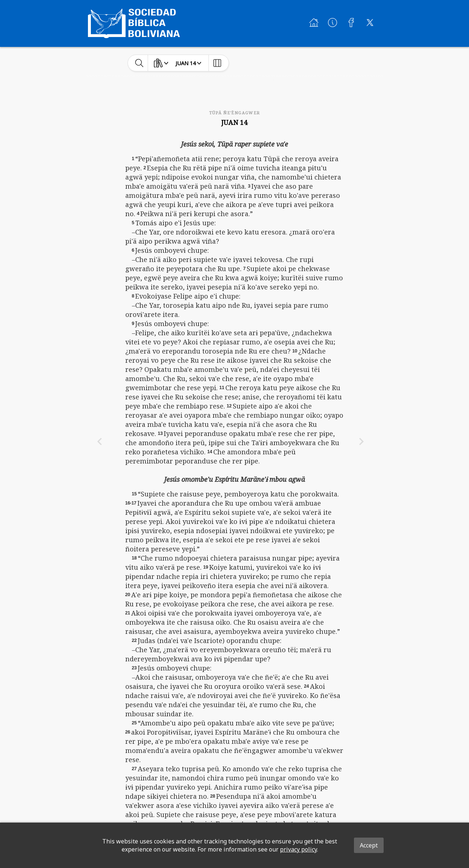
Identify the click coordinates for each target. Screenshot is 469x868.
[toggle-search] (139, 63)
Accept (369, 845)
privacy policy (298, 849)
